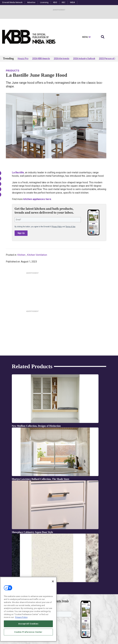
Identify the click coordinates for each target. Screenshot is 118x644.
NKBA (72, 2)
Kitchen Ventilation (37, 255)
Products (13, 71)
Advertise (31, 2)
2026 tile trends (62, 58)
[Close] (53, 581)
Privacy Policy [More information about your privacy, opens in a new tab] (21, 617)
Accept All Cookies (28, 624)
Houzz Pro (23, 58)
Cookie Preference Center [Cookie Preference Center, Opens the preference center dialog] (28, 632)
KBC (64, 2)
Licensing (44, 2)
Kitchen (21, 255)
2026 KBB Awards (41, 58)
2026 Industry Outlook (84, 58)
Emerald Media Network (12, 2)
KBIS (55, 2)
